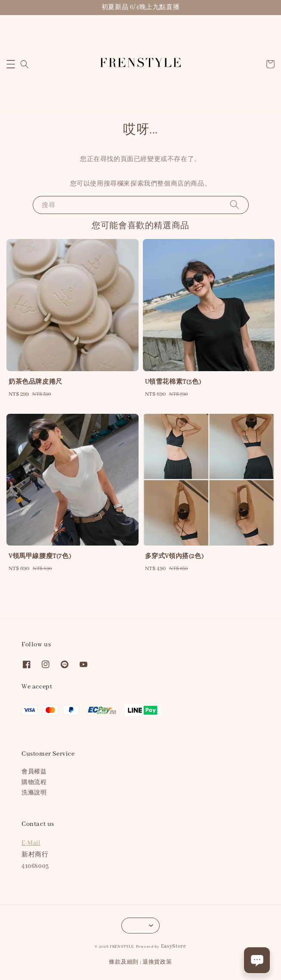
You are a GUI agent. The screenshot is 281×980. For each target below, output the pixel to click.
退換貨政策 (157, 962)
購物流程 (34, 783)
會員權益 (34, 772)
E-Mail (31, 843)
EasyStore (174, 946)
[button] (11, 64)
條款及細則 (124, 962)
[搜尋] (235, 205)
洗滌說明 (34, 793)
